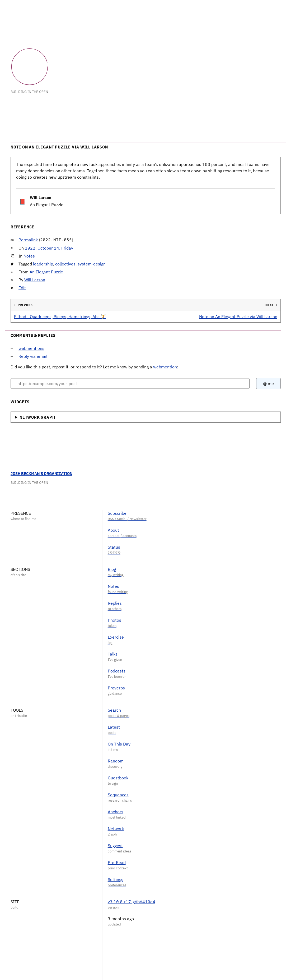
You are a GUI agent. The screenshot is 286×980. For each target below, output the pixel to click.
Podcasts (117, 671)
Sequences (118, 795)
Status (114, 547)
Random (116, 761)
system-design (92, 264)
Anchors (116, 812)
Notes (29, 256)
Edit (22, 288)
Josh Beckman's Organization (41, 473)
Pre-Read (117, 862)
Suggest (115, 846)
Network (116, 829)
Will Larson (35, 280)
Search (114, 710)
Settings (116, 879)
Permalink (28, 240)
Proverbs (116, 688)
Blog (112, 569)
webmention (165, 367)
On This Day (119, 744)
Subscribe (117, 513)
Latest (114, 727)
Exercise (116, 637)
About (113, 530)
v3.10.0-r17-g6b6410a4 (132, 902)
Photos (114, 620)
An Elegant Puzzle (46, 272)
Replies (115, 603)
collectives (65, 264)
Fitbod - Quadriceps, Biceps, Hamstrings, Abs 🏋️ (60, 317)
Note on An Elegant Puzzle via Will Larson (238, 317)
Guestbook (118, 778)
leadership (43, 264)
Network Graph (37, 417)
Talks (113, 654)
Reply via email (33, 356)
